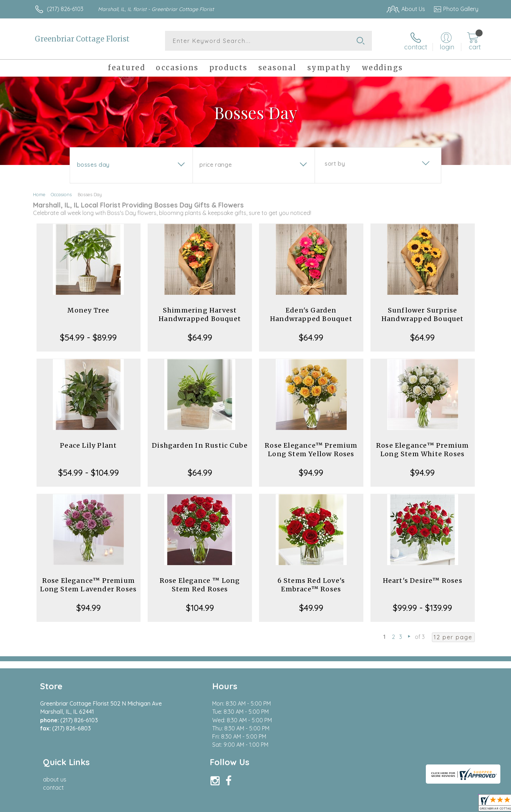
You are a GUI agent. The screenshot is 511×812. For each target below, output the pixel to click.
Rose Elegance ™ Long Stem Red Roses (200, 585)
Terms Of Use (323, 805)
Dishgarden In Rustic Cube (200, 445)
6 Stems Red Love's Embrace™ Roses (311, 585)
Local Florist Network (416, 805)
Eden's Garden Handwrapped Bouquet (311, 314)
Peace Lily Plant (88, 445)
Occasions (61, 194)
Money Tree (88, 310)
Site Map (459, 805)
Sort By (335, 164)
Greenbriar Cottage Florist (82, 39)
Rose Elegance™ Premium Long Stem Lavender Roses (88, 585)
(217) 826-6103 (65, 9)
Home (39, 194)
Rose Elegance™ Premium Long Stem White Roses (422, 450)
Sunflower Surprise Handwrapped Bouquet (423, 314)
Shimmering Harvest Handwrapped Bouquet (200, 314)
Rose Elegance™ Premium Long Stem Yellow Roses (311, 450)
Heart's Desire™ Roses (423, 581)
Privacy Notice (365, 805)
